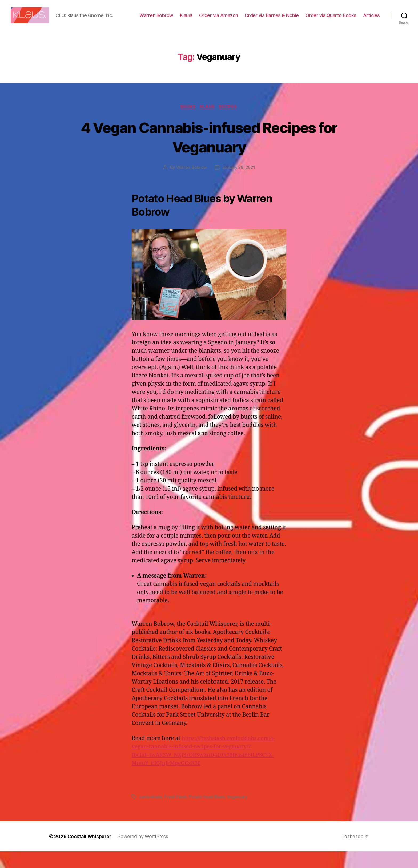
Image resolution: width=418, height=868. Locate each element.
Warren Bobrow (180, 20)
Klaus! (210, 20)
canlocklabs (151, 813)
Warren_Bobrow (191, 184)
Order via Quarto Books (354, 20)
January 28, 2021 (239, 184)
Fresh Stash (176, 813)
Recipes (229, 123)
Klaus (208, 123)
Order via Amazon (242, 20)
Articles (371, 27)
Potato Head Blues (208, 813)
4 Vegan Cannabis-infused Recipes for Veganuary (209, 153)
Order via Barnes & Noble (295, 20)
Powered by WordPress (144, 853)
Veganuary (239, 813)
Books (187, 123)
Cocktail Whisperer (90, 853)
